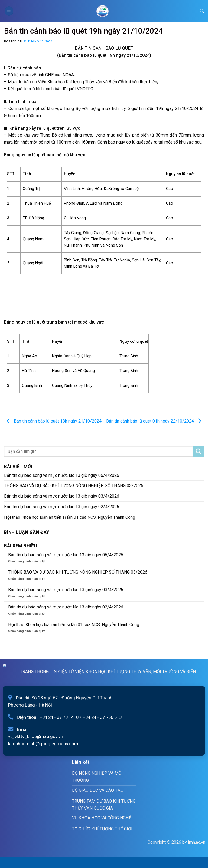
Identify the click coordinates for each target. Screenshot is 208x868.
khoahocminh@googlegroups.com (43, 744)
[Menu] (9, 11)
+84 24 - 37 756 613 (102, 717)
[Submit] (199, 451)
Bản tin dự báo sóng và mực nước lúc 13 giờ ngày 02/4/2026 (62, 507)
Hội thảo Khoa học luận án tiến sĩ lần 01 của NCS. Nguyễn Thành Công (70, 517)
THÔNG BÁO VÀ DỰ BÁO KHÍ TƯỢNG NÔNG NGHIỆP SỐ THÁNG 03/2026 (74, 486)
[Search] (202, 11)
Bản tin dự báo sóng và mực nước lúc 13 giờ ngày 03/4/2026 (62, 496)
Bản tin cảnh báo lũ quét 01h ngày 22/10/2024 (155, 421)
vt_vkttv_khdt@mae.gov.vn (36, 736)
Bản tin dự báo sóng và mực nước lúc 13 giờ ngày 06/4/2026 (62, 475)
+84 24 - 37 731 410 (59, 717)
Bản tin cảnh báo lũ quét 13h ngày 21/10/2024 (53, 421)
